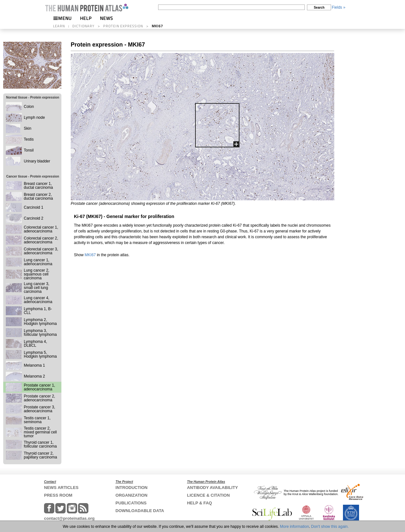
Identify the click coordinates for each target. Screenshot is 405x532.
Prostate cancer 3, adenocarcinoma (39, 409)
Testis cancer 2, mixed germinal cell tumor (40, 432)
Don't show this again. (330, 527)
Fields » (338, 7)
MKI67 (90, 255)
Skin (27, 128)
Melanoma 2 (34, 376)
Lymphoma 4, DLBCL (35, 344)
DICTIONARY (83, 26)
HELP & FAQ (200, 503)
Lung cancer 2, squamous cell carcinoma (36, 274)
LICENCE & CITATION (208, 495)
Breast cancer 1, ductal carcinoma (38, 186)
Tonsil (29, 150)
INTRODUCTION (131, 488)
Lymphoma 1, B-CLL (38, 311)
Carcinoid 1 (34, 207)
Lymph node (34, 118)
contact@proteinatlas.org (69, 518)
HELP (86, 18)
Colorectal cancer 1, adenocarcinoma (41, 229)
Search (319, 8)
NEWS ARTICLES (61, 488)
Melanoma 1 (34, 365)
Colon (29, 107)
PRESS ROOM (58, 495)
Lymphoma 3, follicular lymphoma (40, 333)
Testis (29, 139)
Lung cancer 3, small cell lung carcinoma (36, 288)
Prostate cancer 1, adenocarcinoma (39, 387)
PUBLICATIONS (131, 503)
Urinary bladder (37, 161)
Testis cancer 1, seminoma (37, 420)
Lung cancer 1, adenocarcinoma (38, 262)
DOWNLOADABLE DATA (140, 511)
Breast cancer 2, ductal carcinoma (38, 196)
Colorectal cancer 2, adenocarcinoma (41, 240)
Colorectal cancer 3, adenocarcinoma (41, 251)
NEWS (107, 18)
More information (294, 527)
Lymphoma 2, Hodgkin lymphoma (40, 322)
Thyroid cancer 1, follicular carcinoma (40, 444)
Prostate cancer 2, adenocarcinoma (39, 398)
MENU (62, 18)
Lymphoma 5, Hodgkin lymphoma (40, 354)
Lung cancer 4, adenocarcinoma (38, 300)
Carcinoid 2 (34, 218)
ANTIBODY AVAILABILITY (212, 488)
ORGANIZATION (131, 495)
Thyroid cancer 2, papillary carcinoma (40, 455)
